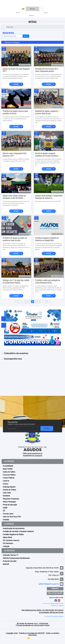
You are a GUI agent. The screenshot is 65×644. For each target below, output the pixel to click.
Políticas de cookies (57, 606)
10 (39, 302)
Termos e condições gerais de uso (53, 604)
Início (4, 27)
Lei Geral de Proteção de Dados (54, 616)
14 (46, 302)
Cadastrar (47, 428)
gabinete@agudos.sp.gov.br (49, 584)
